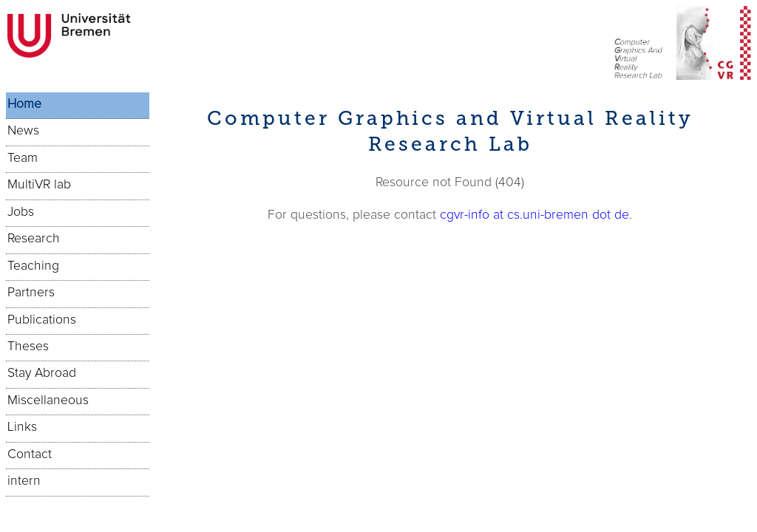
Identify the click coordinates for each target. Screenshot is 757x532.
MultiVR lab (39, 185)
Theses (28, 347)
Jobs (21, 212)
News (23, 131)
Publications (42, 320)
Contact (30, 454)
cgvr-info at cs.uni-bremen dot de (534, 215)
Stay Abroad (42, 373)
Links (22, 427)
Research (34, 239)
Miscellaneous (48, 400)
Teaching (33, 266)
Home (24, 104)
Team (23, 158)
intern (24, 481)
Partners (31, 293)
